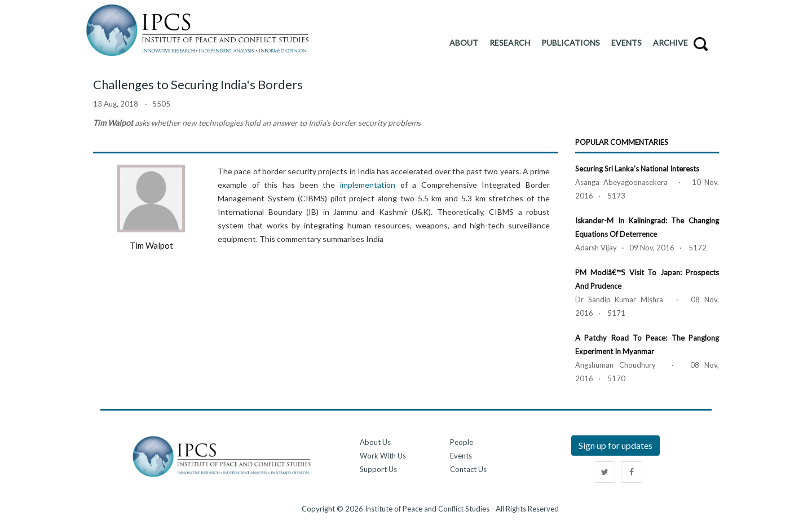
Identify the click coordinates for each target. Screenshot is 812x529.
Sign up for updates (615, 445)
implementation (368, 185)
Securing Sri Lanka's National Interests (637, 169)
